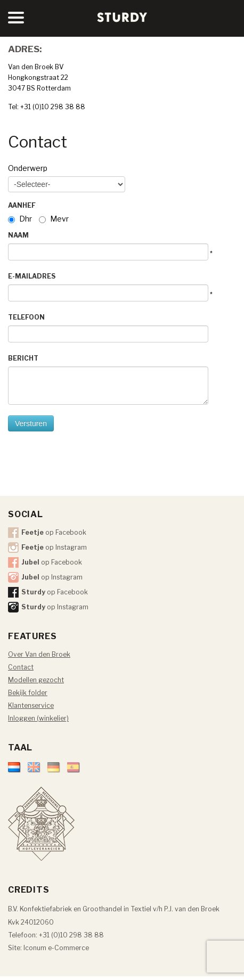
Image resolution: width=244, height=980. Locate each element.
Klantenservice (31, 705)
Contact (21, 667)
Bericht (23, 358)
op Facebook (54, 532)
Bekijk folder (28, 693)
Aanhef (22, 205)
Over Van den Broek (39, 654)
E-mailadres (32, 276)
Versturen (31, 423)
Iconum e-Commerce (56, 948)
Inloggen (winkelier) (38, 718)
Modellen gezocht (36, 680)
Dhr (26, 219)
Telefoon (26, 317)
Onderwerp (28, 168)
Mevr (59, 219)
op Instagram (54, 547)
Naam (18, 235)
